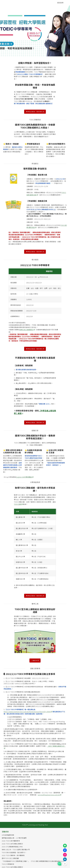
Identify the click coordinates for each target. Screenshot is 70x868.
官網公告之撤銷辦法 (26, 330)
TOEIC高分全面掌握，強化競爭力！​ (14, 852)
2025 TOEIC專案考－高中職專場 (13, 855)
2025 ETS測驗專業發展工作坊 (12, 847)
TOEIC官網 (18, 504)
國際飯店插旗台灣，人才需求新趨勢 (14, 838)
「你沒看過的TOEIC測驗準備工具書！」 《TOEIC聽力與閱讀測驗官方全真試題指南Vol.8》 (33, 861)
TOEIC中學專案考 (8, 864)
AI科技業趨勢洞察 (8, 835)
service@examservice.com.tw (49, 795)
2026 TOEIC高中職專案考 (11, 841)
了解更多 (34, 661)
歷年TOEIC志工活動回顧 (10, 858)
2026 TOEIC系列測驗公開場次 (12, 844)
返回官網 (60, 3)
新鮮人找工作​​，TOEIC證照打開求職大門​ (16, 850)
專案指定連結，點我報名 (34, 112)
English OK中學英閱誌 (24, 477)
